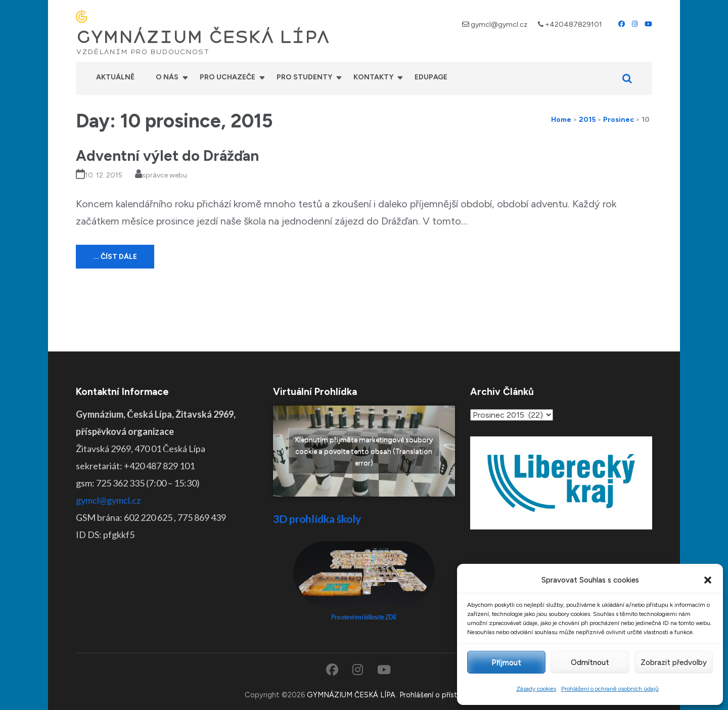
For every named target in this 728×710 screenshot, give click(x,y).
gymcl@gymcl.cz (499, 25)
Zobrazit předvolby (674, 662)
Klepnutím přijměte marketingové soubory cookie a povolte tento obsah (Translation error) (364, 451)
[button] (708, 580)
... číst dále (115, 257)
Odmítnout (590, 662)
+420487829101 (574, 25)
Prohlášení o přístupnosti (441, 695)
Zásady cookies (536, 689)
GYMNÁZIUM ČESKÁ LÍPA (203, 37)
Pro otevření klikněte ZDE (364, 617)
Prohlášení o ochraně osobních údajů (610, 689)
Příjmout (506, 662)
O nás (167, 77)
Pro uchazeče (227, 77)
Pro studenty (304, 77)
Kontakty (373, 77)
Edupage (431, 77)
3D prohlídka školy (317, 519)
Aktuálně (115, 77)
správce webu (165, 175)
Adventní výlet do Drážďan (167, 156)
